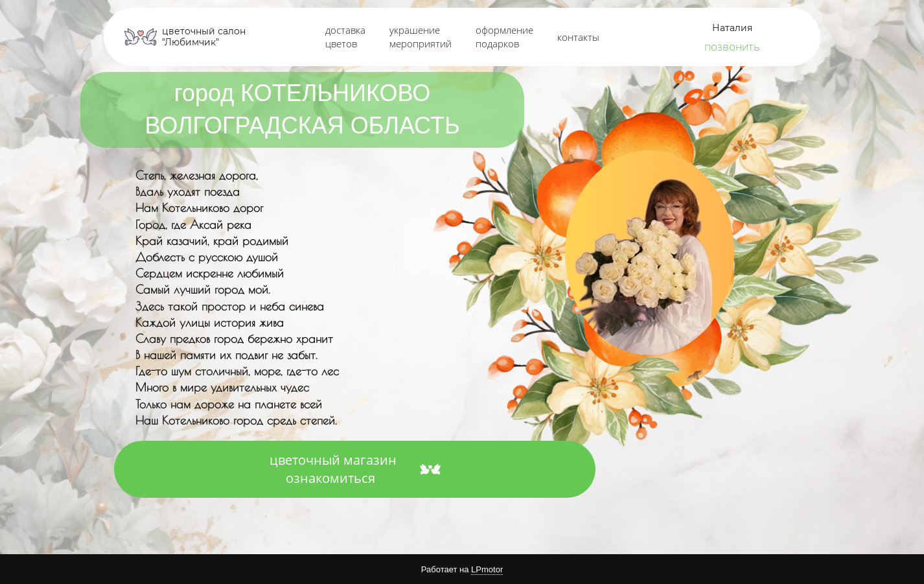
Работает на (462, 570)
